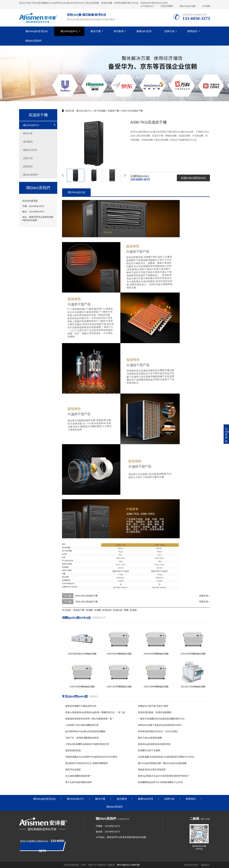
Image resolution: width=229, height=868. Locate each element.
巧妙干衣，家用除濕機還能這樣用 (82, 738)
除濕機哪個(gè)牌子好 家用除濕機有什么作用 (160, 782)
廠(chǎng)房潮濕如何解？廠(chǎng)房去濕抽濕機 (162, 763)
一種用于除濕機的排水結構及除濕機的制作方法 (161, 719)
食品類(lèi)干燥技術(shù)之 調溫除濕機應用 (87, 763)
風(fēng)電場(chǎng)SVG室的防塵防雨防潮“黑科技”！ (164, 776)
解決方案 (96, 31)
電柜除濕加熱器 (73, 750)
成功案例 (119, 31)
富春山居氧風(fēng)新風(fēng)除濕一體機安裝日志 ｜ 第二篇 (95, 712)
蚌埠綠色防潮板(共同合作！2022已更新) (158, 731)
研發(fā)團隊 (167, 6)
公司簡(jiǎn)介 (147, 6)
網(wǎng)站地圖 (188, 6)
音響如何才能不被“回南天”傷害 (153, 706)
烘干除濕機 (100, 111)
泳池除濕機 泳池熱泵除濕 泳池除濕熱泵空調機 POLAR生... (167, 757)
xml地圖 (206, 6)
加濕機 (97, 610)
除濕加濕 (107, 610)
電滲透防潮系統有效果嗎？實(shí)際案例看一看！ (90, 719)
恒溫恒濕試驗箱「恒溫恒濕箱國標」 (156, 712)
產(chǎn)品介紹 (76, 192)
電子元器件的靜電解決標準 (79, 782)
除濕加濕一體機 (121, 610)
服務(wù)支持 (144, 31)
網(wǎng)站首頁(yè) (37, 31)
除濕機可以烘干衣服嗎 (149, 750)
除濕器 (133, 610)
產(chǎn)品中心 (69, 31)
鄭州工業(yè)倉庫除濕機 (150, 738)
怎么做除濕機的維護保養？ (79, 776)
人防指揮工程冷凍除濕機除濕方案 (82, 725)
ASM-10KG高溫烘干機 (86, 602)
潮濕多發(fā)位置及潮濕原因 (152, 770)
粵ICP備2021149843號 (128, 865)
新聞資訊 (192, 31)
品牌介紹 (169, 31)
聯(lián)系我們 (33, 41)
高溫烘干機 (113, 111)
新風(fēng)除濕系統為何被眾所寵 (154, 744)
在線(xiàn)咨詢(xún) (193, 178)
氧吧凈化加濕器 (73, 770)
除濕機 (89, 610)
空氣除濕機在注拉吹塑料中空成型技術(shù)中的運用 (91, 757)
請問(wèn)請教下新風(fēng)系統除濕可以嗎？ (160, 725)
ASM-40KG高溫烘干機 (86, 596)
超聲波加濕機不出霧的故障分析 (81, 706)
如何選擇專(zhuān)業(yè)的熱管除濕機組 (85, 731)
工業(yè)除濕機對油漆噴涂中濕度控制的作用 (87, 744)
